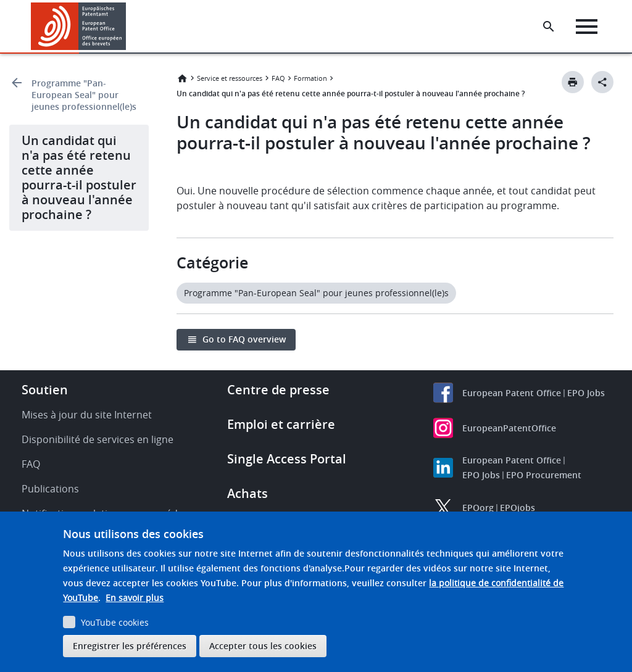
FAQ (278, 78)
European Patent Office (512, 393)
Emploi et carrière (281, 424)
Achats (247, 493)
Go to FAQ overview (244, 339)
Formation (310, 78)
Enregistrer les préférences (130, 646)
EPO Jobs (586, 393)
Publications (50, 489)
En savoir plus (135, 598)
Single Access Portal (287, 459)
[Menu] (587, 27)
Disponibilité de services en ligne (98, 439)
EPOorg (478, 508)
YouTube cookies (115, 622)
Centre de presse (278, 390)
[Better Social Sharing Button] (602, 82)
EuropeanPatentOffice (509, 428)
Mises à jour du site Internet (87, 415)
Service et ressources (230, 78)
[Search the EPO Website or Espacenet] (549, 27)
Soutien (45, 390)
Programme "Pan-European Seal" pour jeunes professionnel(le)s (84, 95)
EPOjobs (518, 508)
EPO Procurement (544, 475)
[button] (128, 27)
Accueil (182, 78)
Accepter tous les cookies (263, 646)
